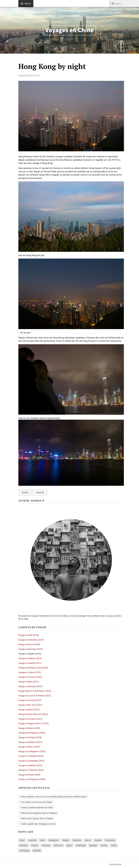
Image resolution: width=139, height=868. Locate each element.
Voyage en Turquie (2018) (30, 737)
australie (32, 840)
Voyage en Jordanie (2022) (30, 719)
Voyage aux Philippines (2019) (32, 733)
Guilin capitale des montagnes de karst (39, 824)
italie (43, 840)
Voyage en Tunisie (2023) (30, 672)
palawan (37, 850)
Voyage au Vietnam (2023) (30, 658)
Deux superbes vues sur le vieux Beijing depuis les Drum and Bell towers (54, 797)
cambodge (81, 845)
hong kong (110, 840)
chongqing (24, 850)
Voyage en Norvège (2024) (30, 649)
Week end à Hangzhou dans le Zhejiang (39, 813)
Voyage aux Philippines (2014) (32, 751)
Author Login (115, 864)
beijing (66, 840)
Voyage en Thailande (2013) (31, 756)
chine (22, 840)
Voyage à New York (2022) (30, 705)
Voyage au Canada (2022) (30, 700)
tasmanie (46, 845)
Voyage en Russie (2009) (29, 775)
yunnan (104, 845)
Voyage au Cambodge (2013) (31, 761)
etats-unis (58, 845)
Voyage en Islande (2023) (30, 663)
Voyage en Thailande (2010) (31, 770)
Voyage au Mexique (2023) (30, 686)
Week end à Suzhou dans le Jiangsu (37, 818)
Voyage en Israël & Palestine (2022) (35, 696)
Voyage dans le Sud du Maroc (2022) (35, 691)
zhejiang (24, 845)
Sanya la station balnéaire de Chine (37, 807)
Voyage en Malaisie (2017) (30, 742)
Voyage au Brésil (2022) (29, 710)
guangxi (93, 845)
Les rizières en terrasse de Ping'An (37, 802)
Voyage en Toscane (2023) (30, 677)
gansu (69, 845)
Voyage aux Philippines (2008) (32, 779)
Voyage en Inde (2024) (29, 635)
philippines (54, 840)
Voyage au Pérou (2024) (29, 644)
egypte (98, 840)
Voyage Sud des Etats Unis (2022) (33, 714)
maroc (88, 840)
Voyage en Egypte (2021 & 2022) (34, 723)
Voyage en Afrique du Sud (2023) (33, 668)
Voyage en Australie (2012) (30, 765)
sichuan (35, 845)
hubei (114, 845)
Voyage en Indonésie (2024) (31, 640)
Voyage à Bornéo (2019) (29, 728)
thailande (77, 840)
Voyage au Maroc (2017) (29, 747)
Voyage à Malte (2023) (29, 682)
